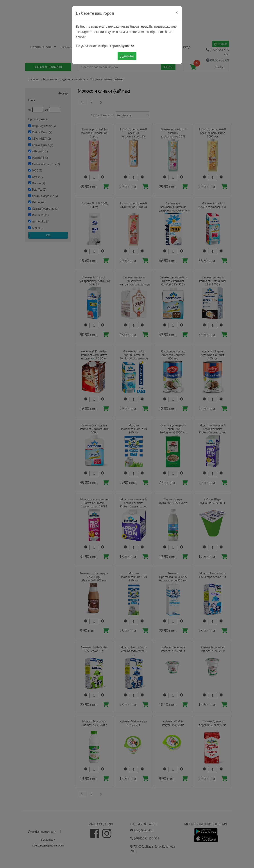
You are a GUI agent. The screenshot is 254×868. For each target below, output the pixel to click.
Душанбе (127, 56)
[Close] (177, 13)
